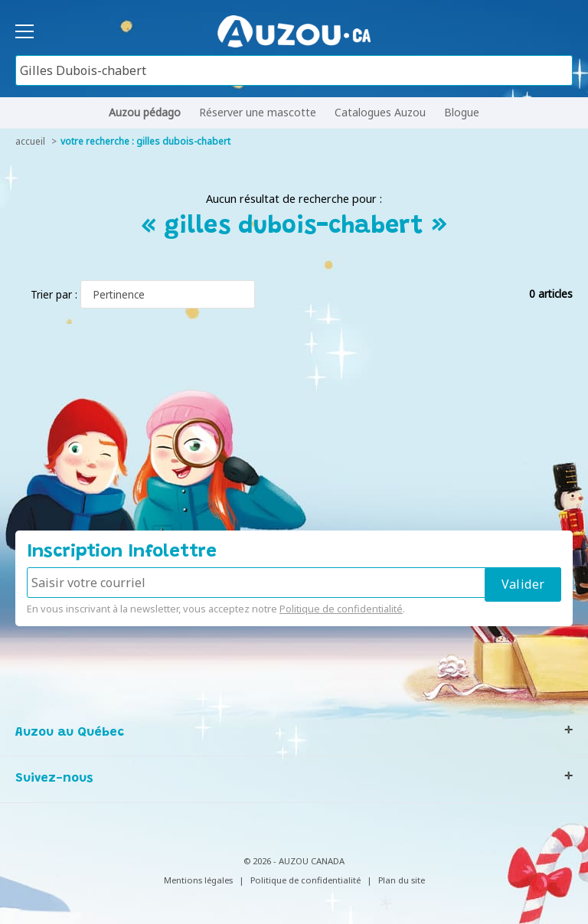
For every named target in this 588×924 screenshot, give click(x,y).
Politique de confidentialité (341, 609)
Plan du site (402, 880)
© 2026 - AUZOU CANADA (294, 861)
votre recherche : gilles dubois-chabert (145, 141)
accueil (30, 141)
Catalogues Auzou (380, 112)
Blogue (462, 112)
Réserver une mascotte (258, 112)
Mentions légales (198, 880)
